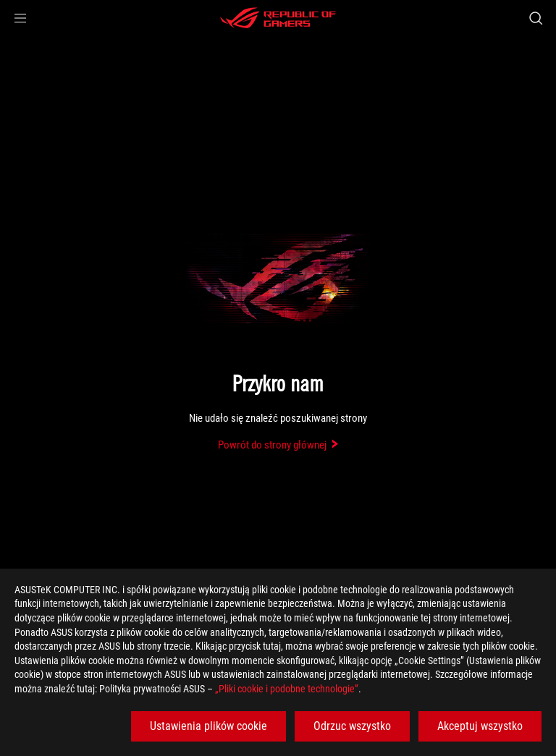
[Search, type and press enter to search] (535, 18)
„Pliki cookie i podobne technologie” (287, 689)
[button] (20, 18)
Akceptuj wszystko (480, 726)
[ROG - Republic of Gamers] (278, 18)
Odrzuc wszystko (352, 726)
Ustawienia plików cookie (208, 726)
